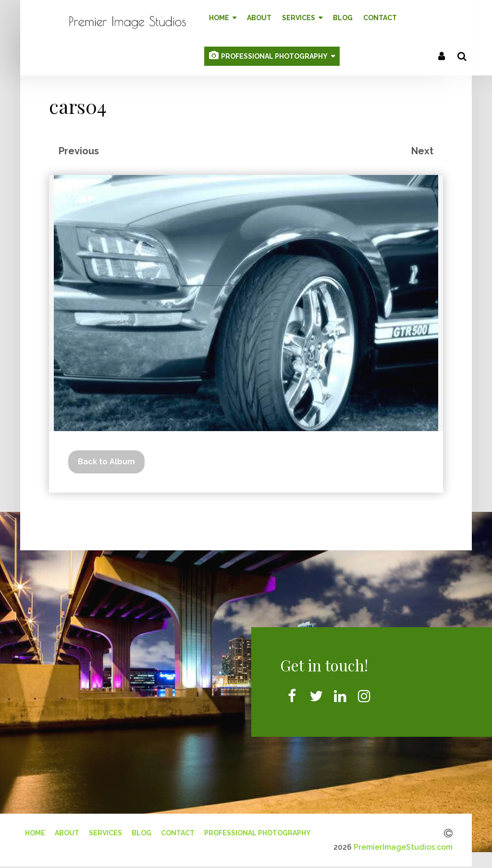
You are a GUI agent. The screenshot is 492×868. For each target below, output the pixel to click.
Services (105, 831)
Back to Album (106, 459)
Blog (141, 831)
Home (35, 831)
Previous (79, 149)
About (67, 831)
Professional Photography (258, 831)
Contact (178, 831)
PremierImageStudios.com (403, 845)
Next (422, 149)
